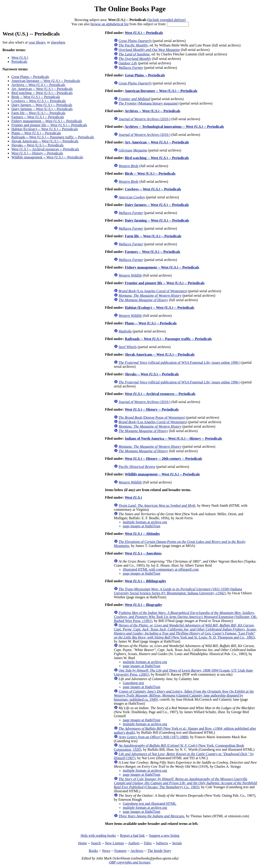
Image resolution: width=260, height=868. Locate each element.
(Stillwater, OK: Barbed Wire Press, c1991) (186, 617)
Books (93, 851)
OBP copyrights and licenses (129, 862)
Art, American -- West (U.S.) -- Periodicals (42, 89)
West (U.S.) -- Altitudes (142, 534)
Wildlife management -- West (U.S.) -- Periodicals (47, 157)
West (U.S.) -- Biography (143, 605)
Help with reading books (98, 835)
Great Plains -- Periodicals (30, 77)
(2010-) (145, 119)
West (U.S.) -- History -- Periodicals (37, 153)
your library (37, 42)
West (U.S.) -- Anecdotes (143, 553)
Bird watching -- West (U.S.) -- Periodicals (42, 93)
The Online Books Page (130, 9)
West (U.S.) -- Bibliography (145, 581)
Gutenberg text (133, 683)
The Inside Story (159, 851)
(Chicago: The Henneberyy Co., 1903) (186, 783)
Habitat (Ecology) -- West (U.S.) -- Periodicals (45, 129)
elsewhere (58, 42)
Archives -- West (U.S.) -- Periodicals (38, 85)
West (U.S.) (20, 58)
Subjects (162, 843)
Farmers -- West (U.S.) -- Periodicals (38, 117)
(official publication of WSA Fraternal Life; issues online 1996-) (180, 363)
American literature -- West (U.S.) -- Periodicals (46, 81)
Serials (177, 843)
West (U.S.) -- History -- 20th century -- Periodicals (163, 459)
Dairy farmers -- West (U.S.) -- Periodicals (42, 105)
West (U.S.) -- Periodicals (144, 33)
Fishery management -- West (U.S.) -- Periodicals (47, 121)
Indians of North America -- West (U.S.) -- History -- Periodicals (173, 438)
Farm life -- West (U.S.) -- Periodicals (38, 113)
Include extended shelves (166, 20)
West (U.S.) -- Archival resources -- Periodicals (45, 149)
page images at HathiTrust (142, 526)
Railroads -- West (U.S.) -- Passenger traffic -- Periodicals (53, 137)
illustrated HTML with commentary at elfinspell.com (161, 569)
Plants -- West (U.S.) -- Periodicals (36, 133)
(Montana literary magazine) (149, 103)
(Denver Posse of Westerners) (152, 417)
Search (96, 843)
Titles (148, 843)
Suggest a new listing (164, 835)
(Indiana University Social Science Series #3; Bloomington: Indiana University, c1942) (178, 591)
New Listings (115, 843)
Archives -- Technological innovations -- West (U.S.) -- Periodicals (174, 127)
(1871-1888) (153, 737)
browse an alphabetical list (109, 24)
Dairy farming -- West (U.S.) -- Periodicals (42, 109)
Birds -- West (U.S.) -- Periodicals (36, 97)
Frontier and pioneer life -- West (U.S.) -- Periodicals (49, 125)
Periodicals (19, 62)
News (106, 851)
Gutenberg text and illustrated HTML (150, 804)
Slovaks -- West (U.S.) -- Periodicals (38, 145)
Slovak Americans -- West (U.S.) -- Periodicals (45, 141)
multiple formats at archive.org (145, 522)
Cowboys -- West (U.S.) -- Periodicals (39, 101)
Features (120, 851)
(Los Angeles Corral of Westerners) (153, 291)
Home (83, 843)
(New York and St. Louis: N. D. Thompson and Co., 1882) (185, 631)
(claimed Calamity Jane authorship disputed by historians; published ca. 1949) (184, 695)
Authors (134, 843)
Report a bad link (132, 835)
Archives (137, 851)
